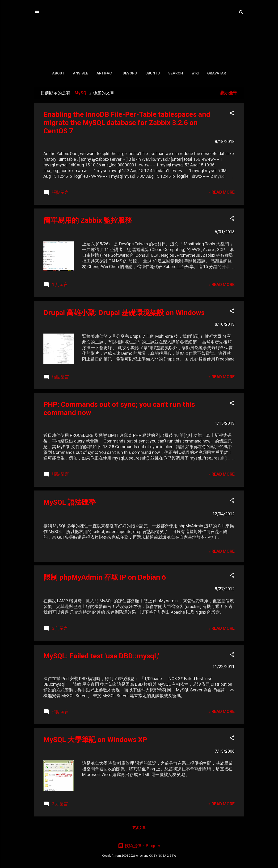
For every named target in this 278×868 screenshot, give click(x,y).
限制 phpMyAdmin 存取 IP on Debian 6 (105, 577)
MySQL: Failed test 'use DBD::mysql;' (101, 656)
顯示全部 (229, 93)
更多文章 (139, 828)
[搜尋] (241, 13)
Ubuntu (153, 73)
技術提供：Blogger (139, 846)
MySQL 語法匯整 (70, 502)
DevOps (130, 73)
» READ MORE (221, 192)
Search (176, 73)
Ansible (80, 73)
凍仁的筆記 (139, 33)
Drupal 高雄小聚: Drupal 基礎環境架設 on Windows (124, 313)
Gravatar (217, 73)
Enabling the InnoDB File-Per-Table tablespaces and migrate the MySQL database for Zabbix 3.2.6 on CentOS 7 (127, 123)
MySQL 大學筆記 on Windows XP (95, 740)
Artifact (105, 73)
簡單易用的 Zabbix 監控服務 (88, 220)
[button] (232, 114)
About (58, 73)
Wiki (195, 73)
